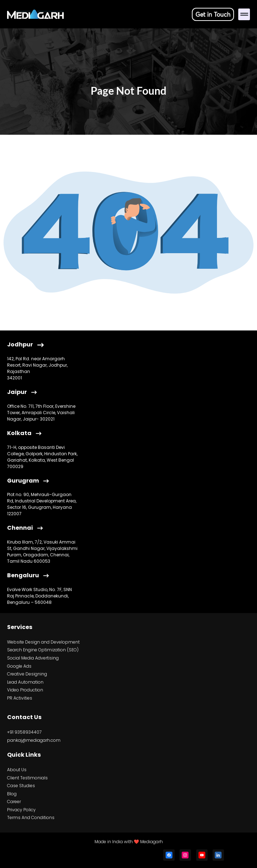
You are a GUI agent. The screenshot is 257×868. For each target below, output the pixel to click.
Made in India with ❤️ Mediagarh (129, 842)
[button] (244, 14)
